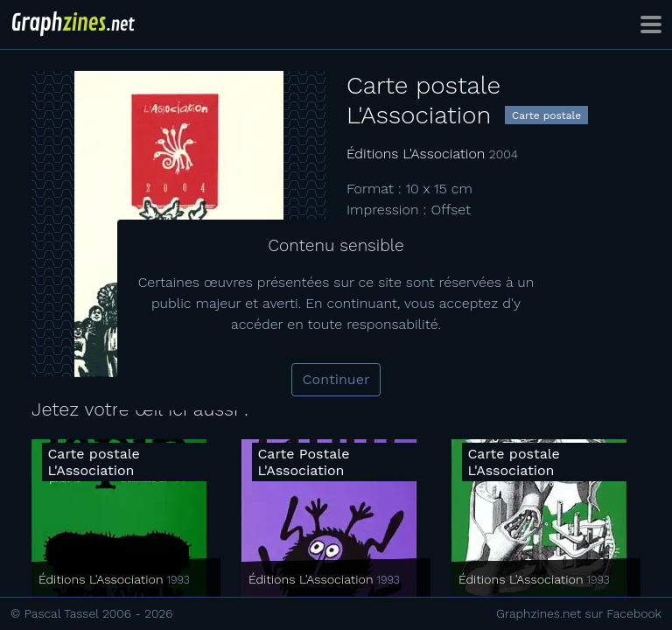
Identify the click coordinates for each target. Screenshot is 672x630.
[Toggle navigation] (651, 24)
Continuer (336, 379)
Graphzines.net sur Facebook (579, 613)
